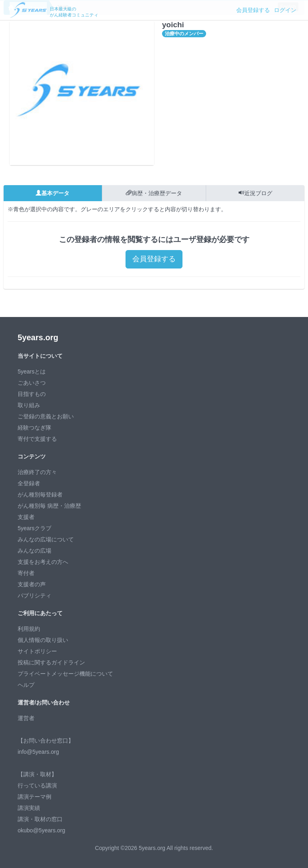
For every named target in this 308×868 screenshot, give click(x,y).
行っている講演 (37, 785)
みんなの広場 (34, 551)
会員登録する (253, 10)
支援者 (26, 517)
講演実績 (29, 808)
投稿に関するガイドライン (51, 662)
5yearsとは (32, 371)
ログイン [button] (285, 10)
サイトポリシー (37, 651)
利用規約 (29, 629)
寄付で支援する (37, 439)
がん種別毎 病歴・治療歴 (49, 506)
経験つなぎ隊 (34, 428)
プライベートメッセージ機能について (65, 674)
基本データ (53, 193)
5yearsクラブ (34, 528)
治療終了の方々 (37, 472)
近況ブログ (255, 193)
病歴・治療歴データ (154, 193)
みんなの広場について (46, 539)
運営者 (26, 718)
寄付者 (26, 573)
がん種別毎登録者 (40, 495)
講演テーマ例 (34, 797)
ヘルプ (26, 685)
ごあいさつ (32, 383)
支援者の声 (32, 584)
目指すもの (32, 394)
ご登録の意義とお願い (46, 416)
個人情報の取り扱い (43, 640)
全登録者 (29, 483)
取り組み (29, 405)
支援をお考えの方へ (43, 562)
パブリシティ (34, 595)
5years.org (38, 337)
